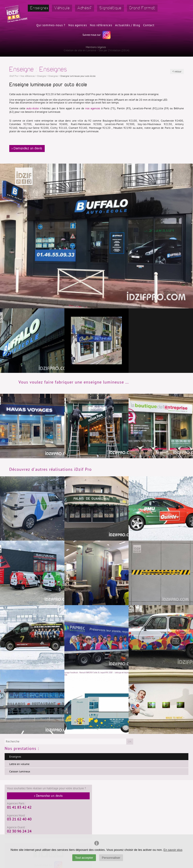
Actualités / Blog (128, 25)
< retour (177, 71)
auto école (33, 108)
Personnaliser (111, 858)
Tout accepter (84, 858)
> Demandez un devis (27, 148)
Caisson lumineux (20, 771)
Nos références (101, 25)
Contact (149, 25)
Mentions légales (96, 47)
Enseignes (15, 757)
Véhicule (62, 8)
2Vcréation (114, 50)
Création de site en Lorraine (80, 50)
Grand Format (142, 8)
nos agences (93, 108)
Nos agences (78, 25)
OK (130, 742)
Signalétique (111, 8)
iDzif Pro (14, 76)
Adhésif (85, 8)
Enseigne (38, 8)
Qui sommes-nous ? (51, 25)
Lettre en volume (19, 764)
